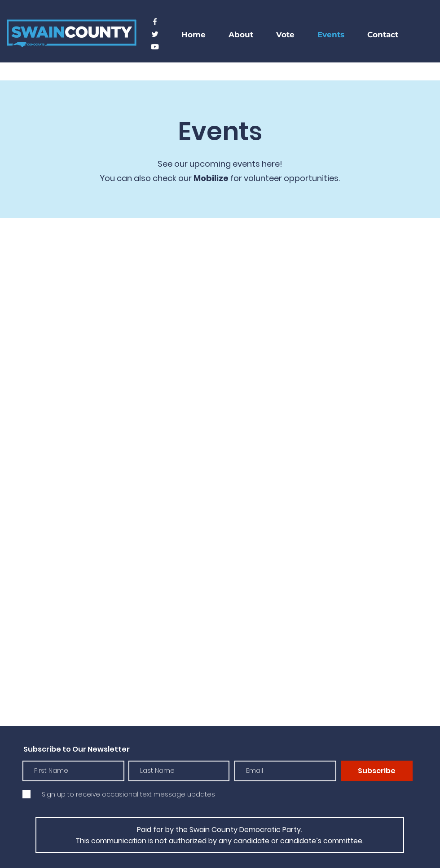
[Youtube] (155, 47)
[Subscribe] (377, 771)
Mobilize (211, 178)
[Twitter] (155, 34)
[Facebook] (155, 22)
